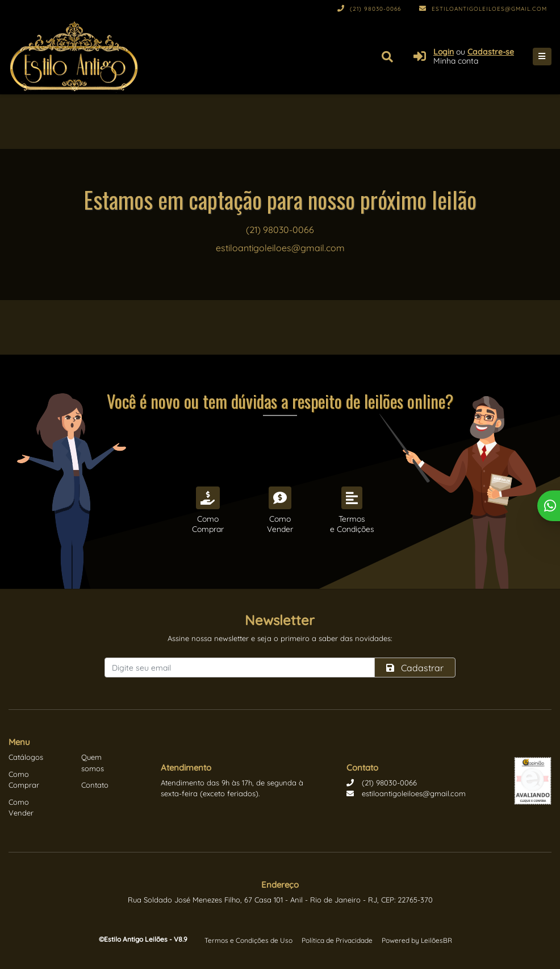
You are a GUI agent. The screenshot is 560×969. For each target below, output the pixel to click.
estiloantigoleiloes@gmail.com (483, 9)
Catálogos (26, 757)
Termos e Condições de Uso (248, 940)
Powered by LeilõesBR (417, 940)
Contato (95, 785)
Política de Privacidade (337, 940)
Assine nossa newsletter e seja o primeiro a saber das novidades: (280, 638)
